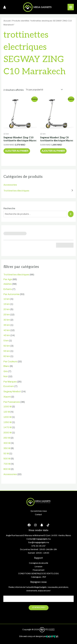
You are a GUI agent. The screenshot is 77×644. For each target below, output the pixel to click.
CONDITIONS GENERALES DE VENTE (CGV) (38, 574)
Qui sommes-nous (39, 511)
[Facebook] (29, 525)
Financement (38, 570)
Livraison (38, 567)
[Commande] (44, 90)
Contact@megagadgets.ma (38, 539)
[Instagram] (35, 525)
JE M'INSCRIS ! (39, 608)
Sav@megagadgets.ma (39, 542)
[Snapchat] (42, 525)
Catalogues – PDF (39, 577)
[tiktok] (48, 525)
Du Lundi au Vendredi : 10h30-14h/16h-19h (38, 549)
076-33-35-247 (38, 546)
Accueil (7, 21)
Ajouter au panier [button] (17, 151)
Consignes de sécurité (38, 563)
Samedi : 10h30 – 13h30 (38, 553)
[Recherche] (71, 214)
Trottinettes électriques (16, 191)
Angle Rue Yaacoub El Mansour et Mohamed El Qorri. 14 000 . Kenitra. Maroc (38, 536)
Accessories (10, 185)
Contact (38, 515)
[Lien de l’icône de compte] (5, 7)
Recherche (9, 208)
